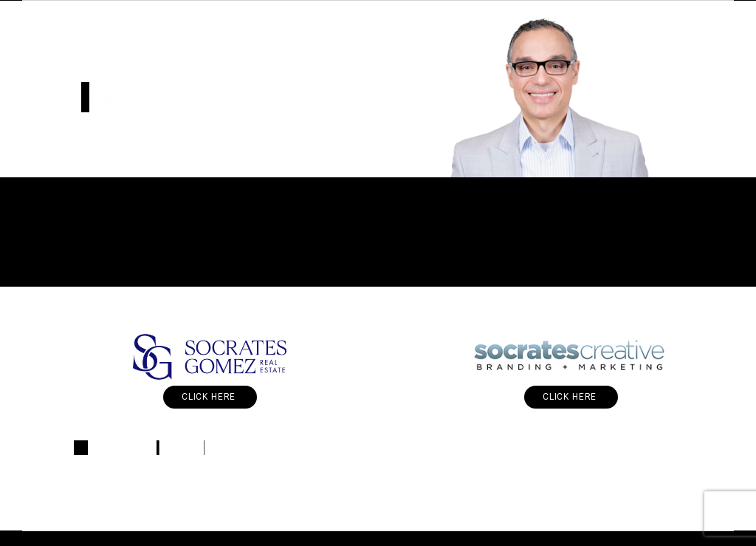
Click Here (210, 397)
